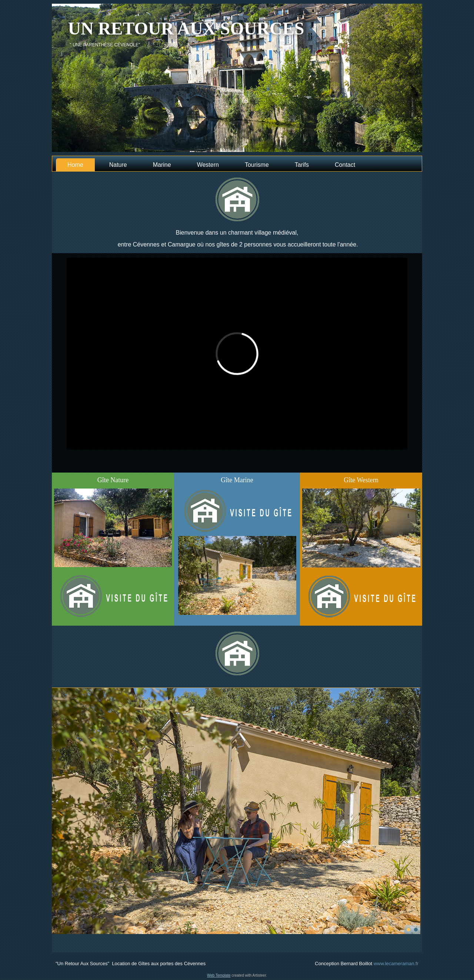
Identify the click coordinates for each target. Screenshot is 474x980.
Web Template (219, 975)
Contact (345, 165)
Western (208, 165)
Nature (118, 165)
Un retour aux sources (186, 28)
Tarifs (302, 165)
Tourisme (257, 165)
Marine (162, 165)
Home (75, 165)
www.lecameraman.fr (396, 964)
